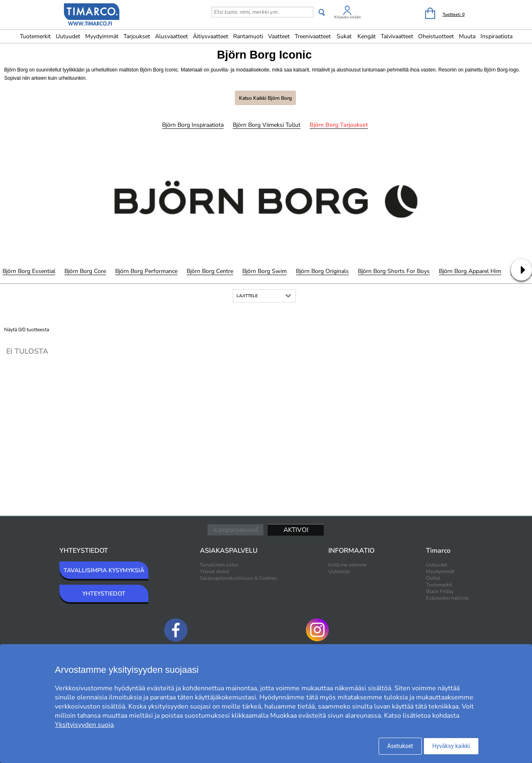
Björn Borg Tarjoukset (339, 125)
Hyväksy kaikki (451, 746)
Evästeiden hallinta (447, 598)
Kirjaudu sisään (347, 17)
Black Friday (440, 591)
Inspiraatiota (496, 36)
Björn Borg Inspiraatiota (193, 125)
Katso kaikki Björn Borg (265, 98)
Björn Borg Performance (146, 271)
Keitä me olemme (347, 565)
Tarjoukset (137, 36)
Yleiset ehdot (214, 571)
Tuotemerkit (35, 36)
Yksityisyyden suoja (84, 725)
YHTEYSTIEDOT (104, 594)
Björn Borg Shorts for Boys (394, 271)
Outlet (433, 578)
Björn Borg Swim (265, 271)
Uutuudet (68, 36)
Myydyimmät (102, 36)
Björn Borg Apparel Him (470, 271)
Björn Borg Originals (322, 271)
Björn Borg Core (85, 271)
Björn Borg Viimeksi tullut (267, 125)
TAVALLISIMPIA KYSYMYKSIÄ (104, 570)
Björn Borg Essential (29, 271)
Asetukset (400, 746)
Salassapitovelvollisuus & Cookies (238, 578)
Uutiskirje (339, 571)
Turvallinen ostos (219, 565)
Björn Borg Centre (210, 271)
